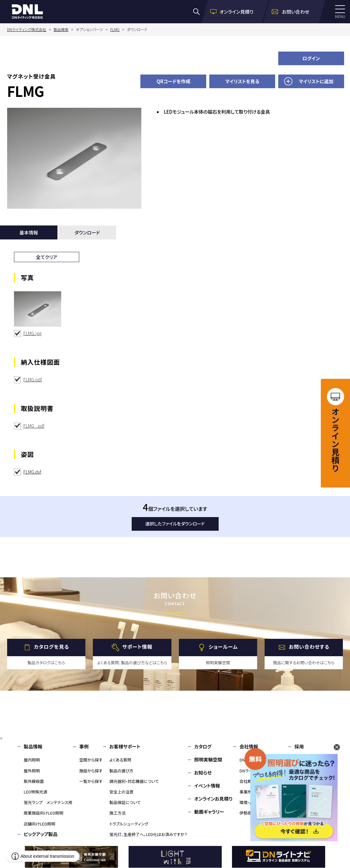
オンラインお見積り (213, 799)
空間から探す (91, 760)
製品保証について (125, 802)
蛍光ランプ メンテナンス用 (48, 802)
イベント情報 (207, 786)
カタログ (203, 746)
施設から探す (91, 771)
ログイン (311, 58)
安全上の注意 (121, 792)
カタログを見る (51, 647)
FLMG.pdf (33, 379)
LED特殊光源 (35, 792)
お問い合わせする (309, 647)
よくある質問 (120, 760)
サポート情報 (137, 647)
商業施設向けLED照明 (43, 813)
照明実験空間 (208, 759)
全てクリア (47, 257)
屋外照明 (32, 771)
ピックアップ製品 (41, 834)
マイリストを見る (242, 81)
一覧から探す (91, 781)
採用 (299, 746)
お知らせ (203, 773)
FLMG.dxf (32, 472)
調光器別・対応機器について (134, 781)
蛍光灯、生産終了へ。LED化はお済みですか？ (148, 834)
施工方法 (117, 813)
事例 (84, 746)
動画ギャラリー (209, 812)
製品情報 (33, 746)
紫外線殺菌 (34, 781)
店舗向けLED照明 (39, 824)
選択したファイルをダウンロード (175, 524)
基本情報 (29, 232)
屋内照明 (32, 760)
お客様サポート (125, 746)
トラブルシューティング (129, 824)
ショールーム (223, 647)
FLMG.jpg (32, 333)
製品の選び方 (121, 771)
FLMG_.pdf (34, 426)
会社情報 (249, 746)
